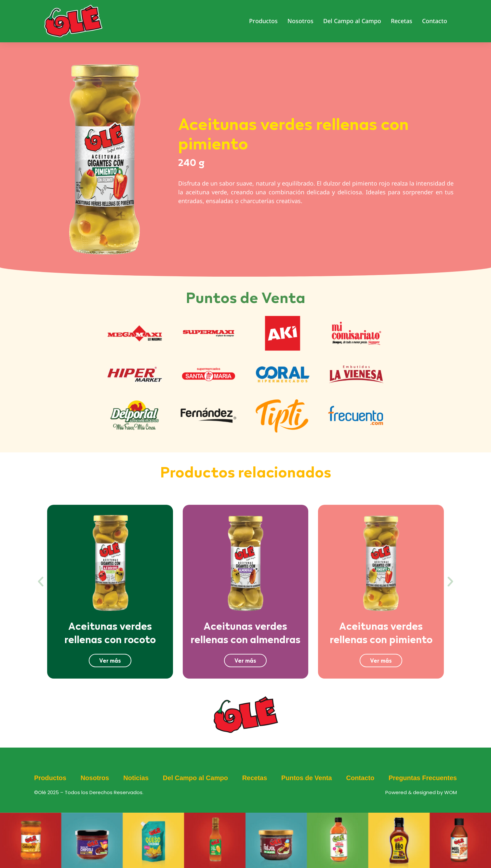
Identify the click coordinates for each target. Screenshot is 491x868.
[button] (41, 582)
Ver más (110, 660)
